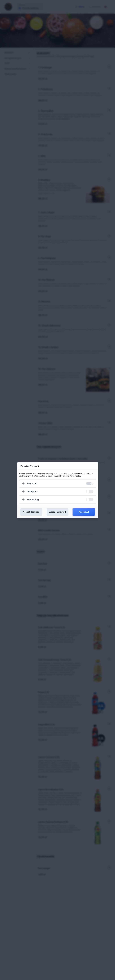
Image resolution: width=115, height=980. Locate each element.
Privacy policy (75, 476)
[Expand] (23, 483)
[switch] (90, 483)
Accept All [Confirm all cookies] (84, 512)
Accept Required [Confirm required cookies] (31, 512)
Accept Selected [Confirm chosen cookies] (57, 512)
